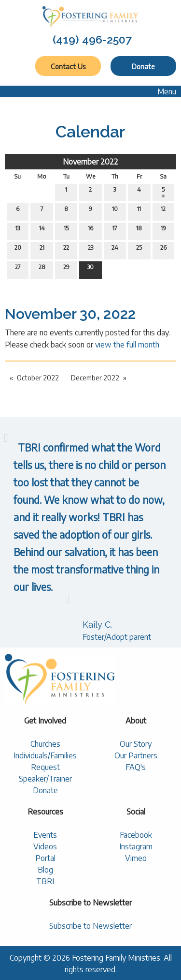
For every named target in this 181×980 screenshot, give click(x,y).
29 (66, 269)
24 (115, 250)
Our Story (136, 744)
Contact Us (68, 66)
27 (18, 269)
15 (66, 230)
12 (163, 211)
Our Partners (136, 755)
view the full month (127, 345)
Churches (45, 744)
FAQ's (136, 767)
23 (90, 250)
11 (139, 211)
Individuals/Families (45, 755)
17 (115, 230)
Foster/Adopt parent (117, 637)
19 (163, 230)
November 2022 (90, 162)
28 (42, 269)
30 (90, 269)
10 (115, 211)
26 (163, 250)
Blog (45, 870)
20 (18, 250)
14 (42, 230)
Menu (162, 91)
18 (139, 230)
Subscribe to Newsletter (90, 926)
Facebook (136, 835)
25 (139, 250)
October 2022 (38, 378)
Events (45, 835)
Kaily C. (97, 625)
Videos (45, 846)
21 (42, 250)
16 (90, 230)
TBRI (45, 881)
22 (66, 250)
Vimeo (136, 858)
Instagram (136, 846)
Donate (143, 66)
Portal (45, 858)
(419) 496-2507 (92, 39)
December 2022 (95, 378)
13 (18, 230)
